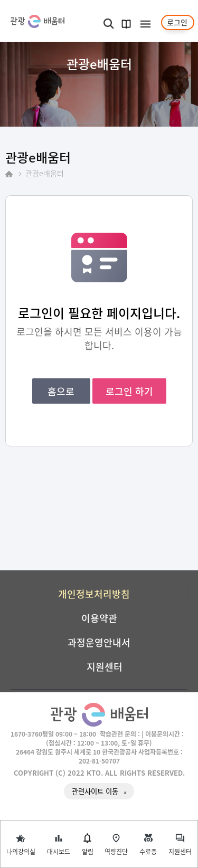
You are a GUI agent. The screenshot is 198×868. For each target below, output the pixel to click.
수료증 (148, 851)
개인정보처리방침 (94, 594)
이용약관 (99, 618)
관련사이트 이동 (95, 791)
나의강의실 (21, 851)
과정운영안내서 (99, 642)
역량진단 (116, 851)
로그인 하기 (129, 391)
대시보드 (59, 851)
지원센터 (180, 851)
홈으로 (61, 391)
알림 (88, 851)
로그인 (177, 22)
